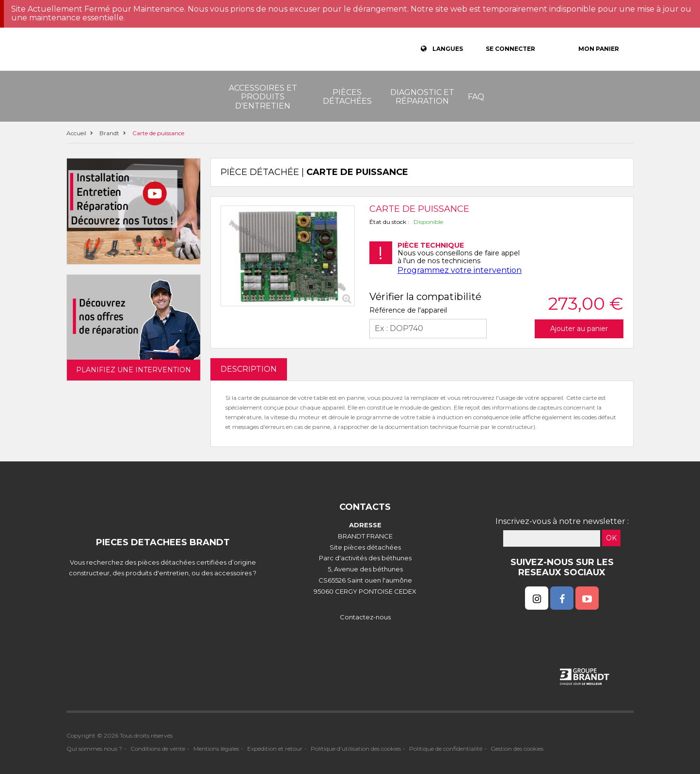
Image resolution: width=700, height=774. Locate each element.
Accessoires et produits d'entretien (263, 97)
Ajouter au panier (579, 329)
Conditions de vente (158, 749)
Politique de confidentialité (446, 749)
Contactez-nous (365, 617)
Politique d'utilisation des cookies (356, 749)
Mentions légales (216, 749)
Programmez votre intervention (460, 270)
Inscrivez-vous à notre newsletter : (562, 521)
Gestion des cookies (517, 749)
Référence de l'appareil (408, 310)
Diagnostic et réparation (422, 97)
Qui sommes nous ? (94, 749)
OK (611, 538)
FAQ (476, 97)
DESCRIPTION (249, 369)
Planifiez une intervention (134, 370)
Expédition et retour (275, 749)
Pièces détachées (347, 97)
